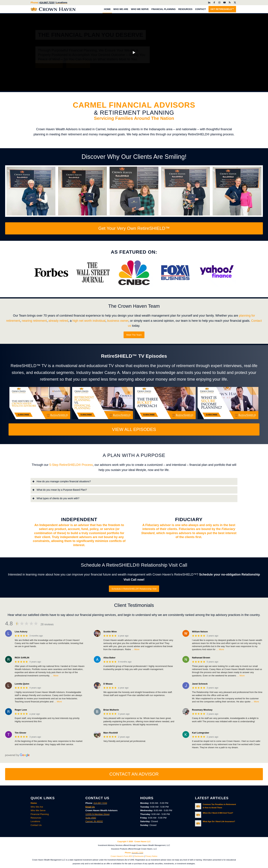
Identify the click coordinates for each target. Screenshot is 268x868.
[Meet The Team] (134, 335)
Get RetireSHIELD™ (49, 67)
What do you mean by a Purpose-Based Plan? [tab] (60, 490)
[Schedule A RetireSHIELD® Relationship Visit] (134, 589)
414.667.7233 (47, 3)
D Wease (108, 684)
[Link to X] (235, 3)
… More (135, 649)
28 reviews (47, 624)
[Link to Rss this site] (230, 3)
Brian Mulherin (111, 710)
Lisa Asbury (21, 632)
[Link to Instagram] (219, 3)
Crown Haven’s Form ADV (122, 856)
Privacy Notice (151, 856)
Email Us (90, 807)
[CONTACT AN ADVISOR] (134, 774)
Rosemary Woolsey (202, 710)
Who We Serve (38, 810)
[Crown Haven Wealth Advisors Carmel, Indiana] (53, 9)
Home (34, 803)
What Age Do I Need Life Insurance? (219, 821)
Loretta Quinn (22, 684)
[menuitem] (107, 9)
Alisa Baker (109, 658)
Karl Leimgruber (200, 733)
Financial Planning (40, 814)
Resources (36, 818)
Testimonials (78, 67)
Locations (62, 3)
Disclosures (139, 856)
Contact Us (36, 825)
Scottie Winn (110, 632)
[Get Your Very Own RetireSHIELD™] (134, 228)
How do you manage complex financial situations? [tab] (62, 481)
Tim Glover (21, 733)
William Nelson (200, 632)
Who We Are (37, 807)
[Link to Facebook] (214, 3)
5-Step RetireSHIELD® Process (71, 465)
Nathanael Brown (201, 658)
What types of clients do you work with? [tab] (56, 498)
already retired (58, 321)
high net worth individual (89, 321)
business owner (118, 321)
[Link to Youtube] (225, 3)
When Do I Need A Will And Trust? (218, 813)
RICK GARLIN (22, 658)
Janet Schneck (200, 684)
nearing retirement (34, 321)
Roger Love (21, 710)
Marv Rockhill (111, 733)
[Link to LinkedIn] (209, 3)
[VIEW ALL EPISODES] (134, 429)
